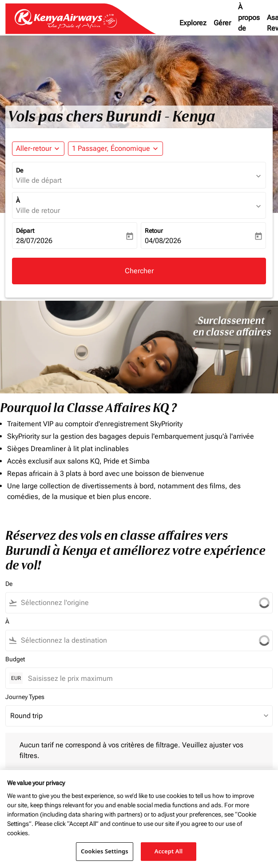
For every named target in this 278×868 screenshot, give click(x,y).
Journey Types (25, 697)
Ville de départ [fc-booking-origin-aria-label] (39, 180)
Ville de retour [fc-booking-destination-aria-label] (38, 210)
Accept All (169, 851)
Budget (15, 659)
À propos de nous (249, 23)
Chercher (139, 271)
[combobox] (131, 603)
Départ (25, 231)
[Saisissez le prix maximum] (146, 678)
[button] (115, 149)
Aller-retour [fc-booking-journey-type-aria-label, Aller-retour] (34, 148)
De (20, 170)
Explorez (193, 23)
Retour (154, 231)
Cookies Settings (105, 851)
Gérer (222, 23)
